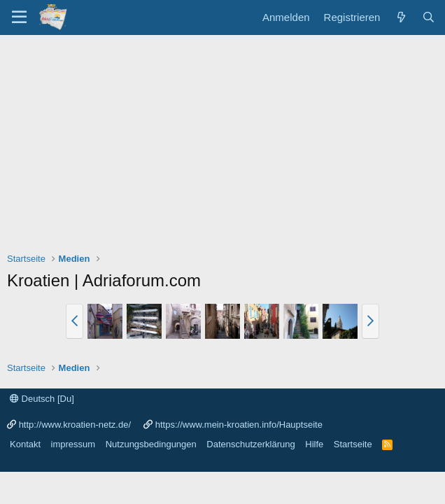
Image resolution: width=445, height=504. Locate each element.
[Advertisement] (222, 140)
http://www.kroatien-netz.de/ (75, 425)
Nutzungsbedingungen (151, 444)
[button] (75, 321)
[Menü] (19, 17)
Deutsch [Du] (42, 399)
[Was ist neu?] (401, 17)
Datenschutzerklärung (250, 444)
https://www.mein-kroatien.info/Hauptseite (239, 425)
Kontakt (25, 444)
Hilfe (314, 444)
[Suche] (429, 17)
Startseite (353, 444)
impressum (73, 444)
